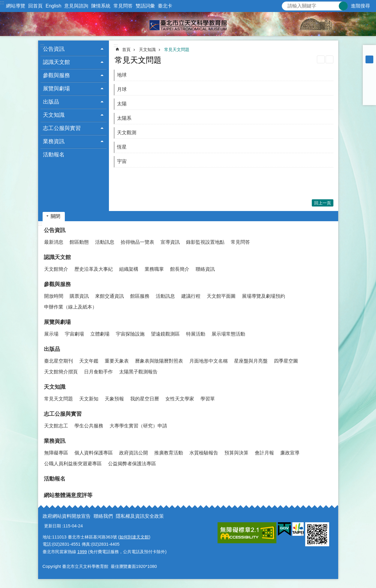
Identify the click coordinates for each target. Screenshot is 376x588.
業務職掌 (154, 269)
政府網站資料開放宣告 (67, 516)
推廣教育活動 (169, 453)
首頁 (126, 50)
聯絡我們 (103, 516)
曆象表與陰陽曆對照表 (159, 361)
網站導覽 (16, 6)
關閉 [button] (56, 216)
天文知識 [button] (54, 115)
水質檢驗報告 (204, 453)
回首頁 (35, 6)
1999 (82, 552)
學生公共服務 (89, 426)
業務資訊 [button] (54, 141)
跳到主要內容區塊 (3, 3)
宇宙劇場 (74, 334)
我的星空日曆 (145, 399)
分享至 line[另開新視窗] (369, 91)
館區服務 (140, 296)
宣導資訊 (170, 242)
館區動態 (79, 242)
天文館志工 (56, 426)
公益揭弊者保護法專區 (132, 464)
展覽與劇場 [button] (56, 89)
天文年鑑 (89, 361)
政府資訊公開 (134, 453)
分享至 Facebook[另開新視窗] (369, 75)
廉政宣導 (290, 453)
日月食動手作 (98, 372)
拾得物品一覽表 (137, 242)
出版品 (52, 349)
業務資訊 (55, 441)
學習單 (208, 399)
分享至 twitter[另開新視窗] (369, 83)
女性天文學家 (180, 399)
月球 (122, 89)
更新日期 (53, 526)
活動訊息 (105, 242)
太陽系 (124, 118)
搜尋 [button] (343, 6)
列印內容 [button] (321, 59)
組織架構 (129, 269)
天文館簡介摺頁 (61, 372)
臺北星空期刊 (59, 361)
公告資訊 (55, 230)
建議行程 (191, 296)
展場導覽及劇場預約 (263, 296)
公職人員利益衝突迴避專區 (73, 464)
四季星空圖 (286, 361)
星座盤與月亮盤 (251, 361)
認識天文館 (57, 257)
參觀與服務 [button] (56, 75)
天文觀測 (127, 133)
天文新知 (89, 399)
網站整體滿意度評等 (68, 495)
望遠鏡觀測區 (165, 334)
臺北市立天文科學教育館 (188, 24)
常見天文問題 (177, 50)
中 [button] (369, 59)
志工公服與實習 (63, 414)
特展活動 (196, 334)
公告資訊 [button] (54, 49)
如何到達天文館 (134, 537)
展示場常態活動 (228, 334)
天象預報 (114, 399)
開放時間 (54, 296)
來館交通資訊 (110, 296)
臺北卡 (165, 6)
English (53, 6)
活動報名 (54, 155)
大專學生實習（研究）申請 (138, 426)
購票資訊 (79, 296)
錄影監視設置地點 (205, 242)
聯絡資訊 (205, 269)
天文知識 (147, 50)
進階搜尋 (360, 6)
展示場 (51, 334)
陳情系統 (101, 6)
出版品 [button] (51, 102)
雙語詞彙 (145, 6)
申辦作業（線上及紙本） (71, 307)
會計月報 (264, 453)
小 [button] (369, 52)
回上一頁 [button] (323, 203)
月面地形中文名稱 (209, 361)
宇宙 (122, 161)
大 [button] (369, 67)
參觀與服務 (57, 284)
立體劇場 (100, 334)
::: (2, 3)
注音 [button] (329, 59)
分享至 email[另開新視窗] (369, 98)
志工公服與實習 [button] (62, 128)
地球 (122, 75)
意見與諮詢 (76, 6)
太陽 (122, 104)
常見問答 (123, 6)
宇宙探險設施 (130, 334)
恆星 (122, 147)
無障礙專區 (56, 453)
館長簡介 (180, 269)
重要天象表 (117, 361)
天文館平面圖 (221, 296)
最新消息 (54, 242)
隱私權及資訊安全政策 (140, 516)
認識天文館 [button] (56, 62)
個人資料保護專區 (94, 453)
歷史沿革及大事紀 (94, 269)
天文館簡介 (56, 269)
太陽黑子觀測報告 (138, 372)
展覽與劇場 (57, 322)
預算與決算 (236, 453)
